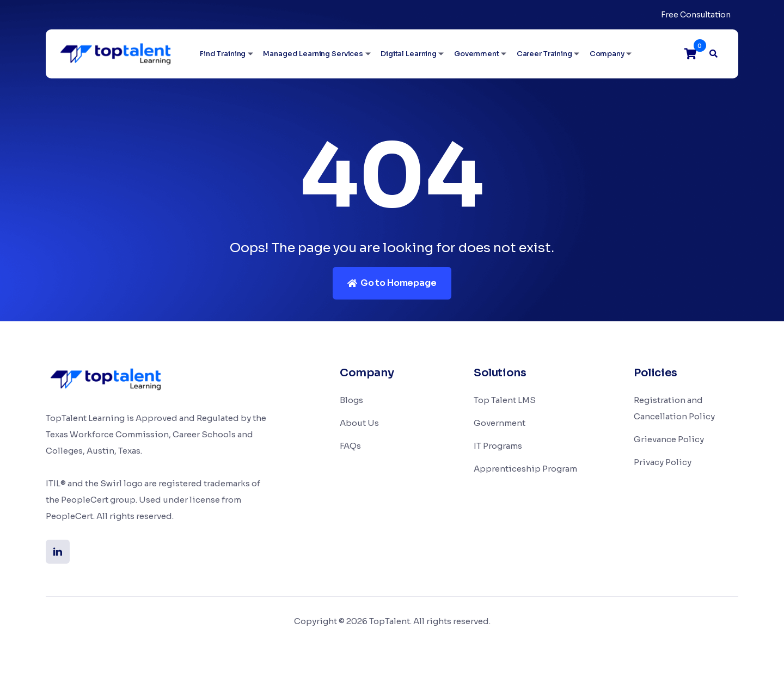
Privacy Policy (663, 462)
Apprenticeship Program (525, 469)
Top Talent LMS (505, 400)
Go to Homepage (392, 283)
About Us (359, 423)
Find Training (223, 54)
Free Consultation (696, 15)
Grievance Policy (669, 439)
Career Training (544, 54)
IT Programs (498, 446)
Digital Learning (409, 54)
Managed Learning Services (313, 54)
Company (607, 54)
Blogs (351, 400)
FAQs (350, 446)
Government (477, 54)
